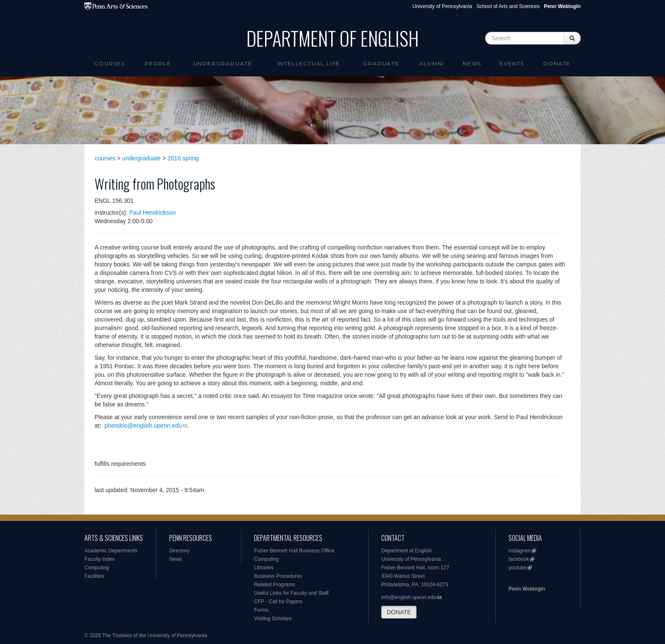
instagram (520, 551)
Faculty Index (99, 559)
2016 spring (183, 158)
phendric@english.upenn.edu (143, 426)
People (158, 63)
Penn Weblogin (527, 589)
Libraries (264, 568)
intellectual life (309, 63)
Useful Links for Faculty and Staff (291, 593)
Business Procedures (278, 576)
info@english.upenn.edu (409, 597)
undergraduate (141, 158)
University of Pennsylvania (442, 6)
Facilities (94, 576)
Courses (110, 63)
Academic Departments (111, 551)
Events (512, 63)
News (472, 63)
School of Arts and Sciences (508, 6)
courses (105, 158)
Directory (179, 551)
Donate (557, 63)
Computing (97, 568)
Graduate (381, 63)
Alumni (432, 63)
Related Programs (275, 585)
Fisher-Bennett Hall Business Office (294, 551)
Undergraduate (223, 63)
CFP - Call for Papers (278, 602)
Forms (261, 610)
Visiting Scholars (273, 619)
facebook (519, 559)
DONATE (399, 612)
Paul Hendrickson (153, 213)
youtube (518, 568)
